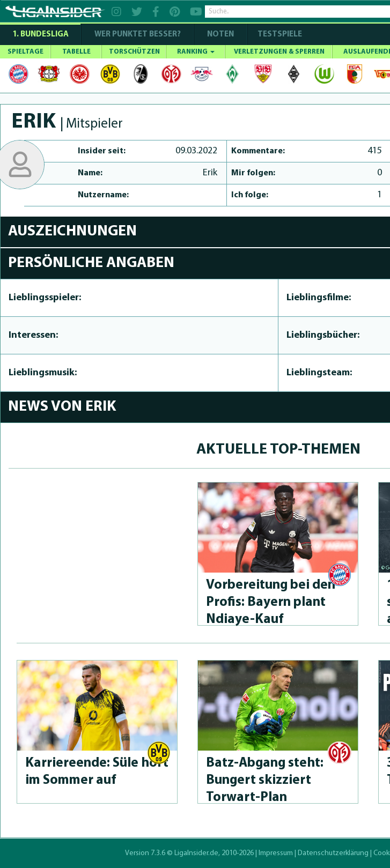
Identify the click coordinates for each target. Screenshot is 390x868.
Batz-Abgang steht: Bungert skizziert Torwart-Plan (265, 780)
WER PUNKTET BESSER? (138, 35)
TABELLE (76, 52)
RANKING (196, 52)
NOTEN (220, 35)
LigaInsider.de (196, 853)
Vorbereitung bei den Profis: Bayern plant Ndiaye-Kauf (271, 602)
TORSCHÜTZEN (134, 52)
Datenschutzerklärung (333, 853)
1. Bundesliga (41, 35)
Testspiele (279, 35)
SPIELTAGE (25, 52)
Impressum (276, 853)
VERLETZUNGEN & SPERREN (279, 52)
